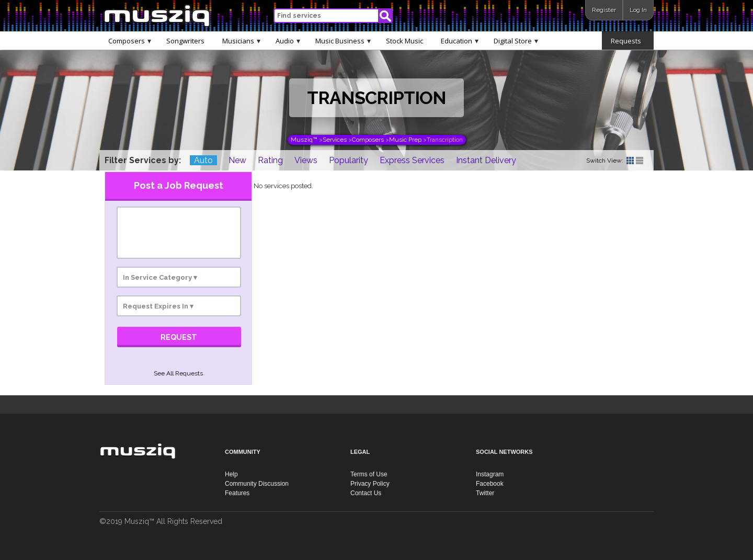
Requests (629, 41)
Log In (638, 10)
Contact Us (366, 493)
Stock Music (404, 41)
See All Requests (178, 373)
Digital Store (516, 41)
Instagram (490, 474)
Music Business (343, 41)
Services (335, 140)
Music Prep (405, 140)
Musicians (241, 41)
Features (237, 493)
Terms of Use (369, 474)
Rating (270, 160)
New (237, 160)
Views (306, 160)
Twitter (485, 493)
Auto (203, 160)
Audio (288, 41)
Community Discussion (257, 484)
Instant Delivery (486, 160)
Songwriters (185, 41)
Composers (130, 41)
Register (604, 10)
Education (460, 41)
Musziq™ (304, 140)
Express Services (412, 160)
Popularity (349, 160)
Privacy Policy (370, 484)
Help (231, 474)
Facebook (490, 484)
